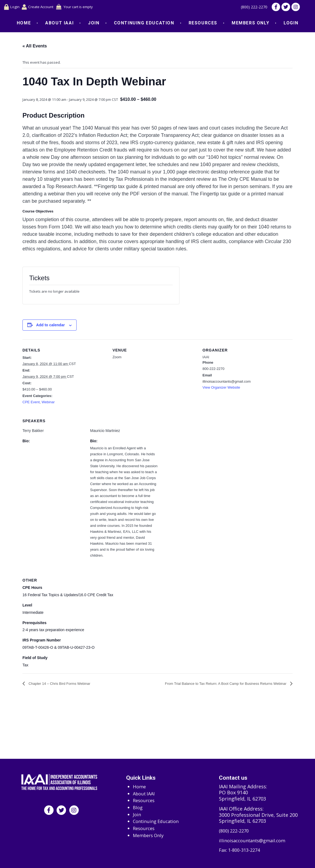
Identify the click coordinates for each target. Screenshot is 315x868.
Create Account (41, 7)
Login (12, 8)
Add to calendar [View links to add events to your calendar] (51, 326)
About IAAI (59, 24)
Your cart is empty (86, 7)
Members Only (250, 24)
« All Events (35, 47)
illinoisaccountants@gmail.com (255, 840)
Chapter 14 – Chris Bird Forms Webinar (59, 685)
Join (94, 24)
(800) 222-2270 (251, 8)
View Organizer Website (221, 388)
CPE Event (31, 403)
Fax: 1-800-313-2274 (241, 850)
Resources (203, 24)
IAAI (206, 358)
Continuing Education (144, 24)
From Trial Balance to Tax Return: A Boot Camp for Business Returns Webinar (226, 685)
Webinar (48, 403)
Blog (138, 806)
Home (24, 24)
